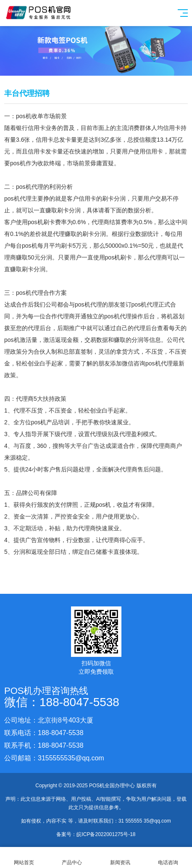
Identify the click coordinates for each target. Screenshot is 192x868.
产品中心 (72, 858)
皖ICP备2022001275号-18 (106, 834)
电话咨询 (168, 858)
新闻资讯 (120, 858)
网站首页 (24, 858)
